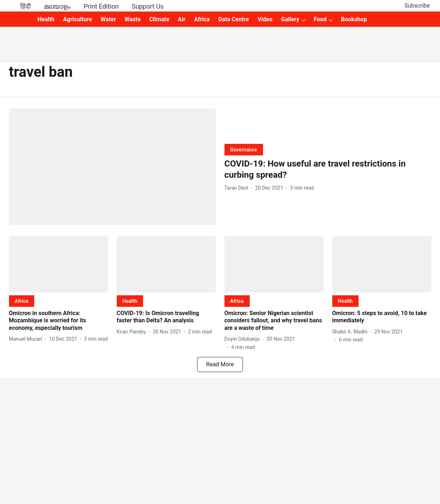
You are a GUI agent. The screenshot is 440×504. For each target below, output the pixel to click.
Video (265, 19)
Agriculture (77, 19)
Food (320, 19)
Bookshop (354, 19)
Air (182, 19)
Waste (133, 19)
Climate (159, 19)
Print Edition (101, 6)
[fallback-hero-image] (112, 167)
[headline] (328, 169)
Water (108, 19)
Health (46, 19)
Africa (202, 19)
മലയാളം (57, 6)
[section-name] (244, 149)
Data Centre (234, 19)
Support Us (148, 6)
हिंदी (26, 6)
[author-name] (238, 188)
